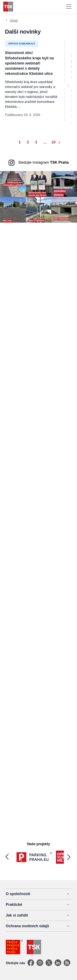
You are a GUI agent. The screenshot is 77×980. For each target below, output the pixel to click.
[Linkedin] (58, 963)
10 (54, 142)
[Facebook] (31, 963)
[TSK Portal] (67, 963)
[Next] (68, 85)
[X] (49, 963)
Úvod (14, 21)
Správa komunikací (22, 44)
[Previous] (7, 857)
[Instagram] (40, 963)
